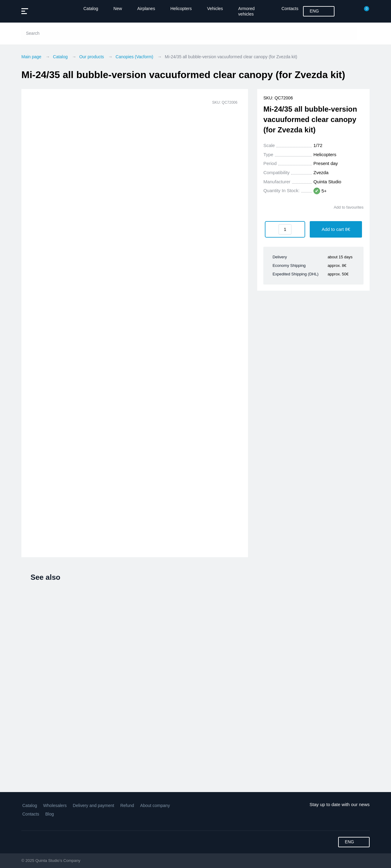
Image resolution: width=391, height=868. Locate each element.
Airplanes (146, 9)
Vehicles (215, 9)
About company (155, 805)
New (118, 9)
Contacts (290, 9)
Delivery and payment (93, 805)
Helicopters (181, 9)
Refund (127, 805)
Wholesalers (55, 805)
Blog (49, 814)
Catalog (91, 9)
